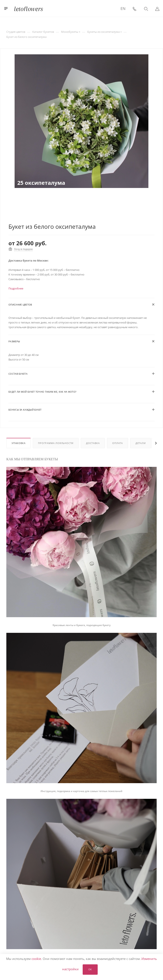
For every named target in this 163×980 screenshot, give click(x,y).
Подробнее (16, 288)
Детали (141, 443)
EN (123, 8)
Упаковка (18, 443)
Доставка (93, 443)
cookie (36, 959)
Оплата (118, 443)
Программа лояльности (56, 443)
